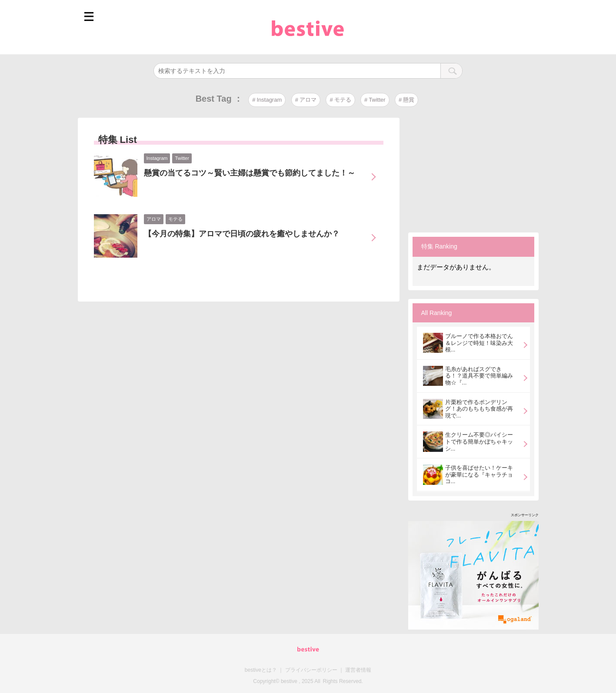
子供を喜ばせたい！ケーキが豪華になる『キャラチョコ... (479, 474)
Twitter (377, 100)
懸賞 (409, 100)
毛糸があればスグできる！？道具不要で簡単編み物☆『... (479, 376)
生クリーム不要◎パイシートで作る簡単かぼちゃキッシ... (479, 441)
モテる (343, 100)
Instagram (269, 100)
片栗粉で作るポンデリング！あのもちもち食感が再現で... (479, 409)
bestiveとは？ (261, 670)
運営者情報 (358, 670)
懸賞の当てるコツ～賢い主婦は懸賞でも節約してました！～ (250, 173)
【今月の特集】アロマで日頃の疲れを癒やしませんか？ (242, 234)
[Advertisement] (473, 172)
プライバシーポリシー (311, 670)
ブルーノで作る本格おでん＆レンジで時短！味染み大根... (479, 343)
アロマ (308, 100)
